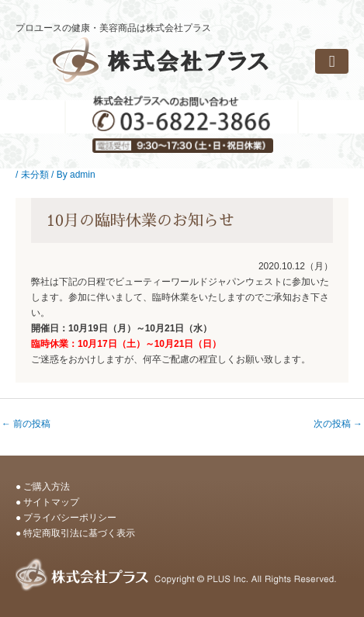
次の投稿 (338, 424)
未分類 (35, 175)
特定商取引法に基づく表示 (79, 533)
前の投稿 (26, 424)
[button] (332, 61)
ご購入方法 (47, 487)
